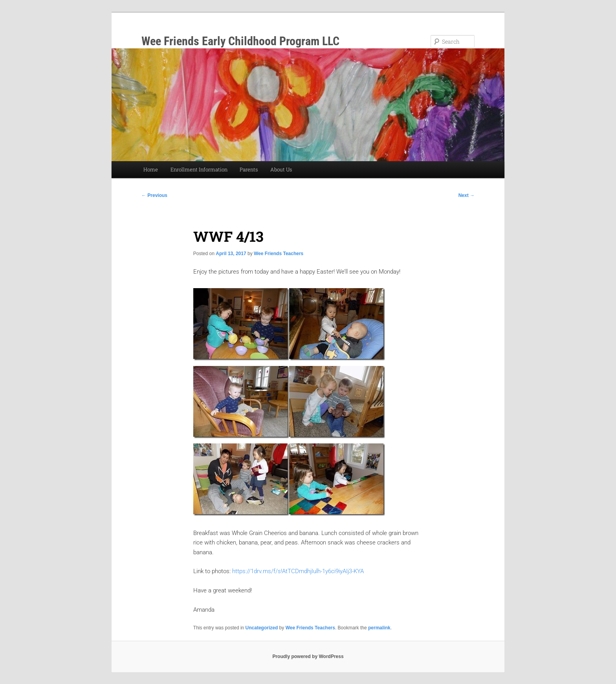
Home (151, 169)
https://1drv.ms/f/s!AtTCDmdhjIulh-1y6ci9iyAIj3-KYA (298, 571)
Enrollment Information (199, 169)
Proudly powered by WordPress (308, 656)
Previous (154, 195)
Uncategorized (262, 628)
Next (467, 195)
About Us (281, 169)
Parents (249, 169)
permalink (379, 628)
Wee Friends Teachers (279, 254)
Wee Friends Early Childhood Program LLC (240, 41)
